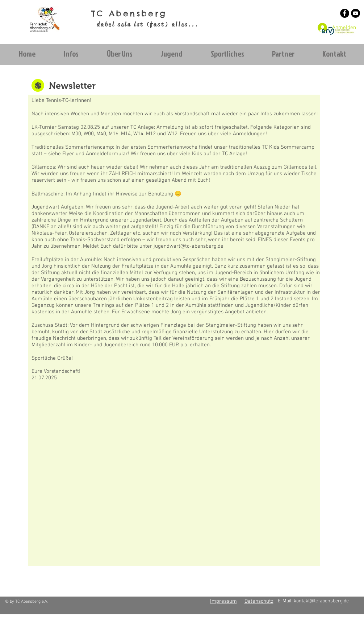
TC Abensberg (129, 13)
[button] (71, 54)
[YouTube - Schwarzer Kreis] (355, 13)
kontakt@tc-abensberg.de (321, 601)
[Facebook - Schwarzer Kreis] (345, 13)
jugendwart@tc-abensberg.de (189, 246)
